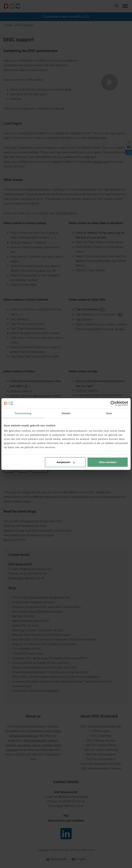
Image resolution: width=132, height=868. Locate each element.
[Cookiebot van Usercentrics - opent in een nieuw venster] (113, 403)
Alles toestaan (108, 462)
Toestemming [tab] (23, 413)
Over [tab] (109, 413)
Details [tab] (66, 413)
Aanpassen (65, 462)
